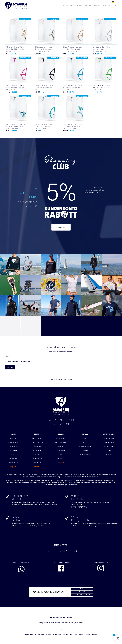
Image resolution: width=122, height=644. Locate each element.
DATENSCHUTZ (55, 623)
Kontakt (109, 454)
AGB (41, 623)
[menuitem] (62, 6)
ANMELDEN (61, 227)
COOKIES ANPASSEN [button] (68, 623)
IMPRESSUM (79, 623)
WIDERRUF (47, 623)
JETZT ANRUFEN (61, 545)
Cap (85, 438)
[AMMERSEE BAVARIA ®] (17, 6)
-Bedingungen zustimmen (18, 362)
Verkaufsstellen (109, 446)
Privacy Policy (11, 362)
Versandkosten (109, 442)
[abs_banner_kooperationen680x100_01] (61, 592)
